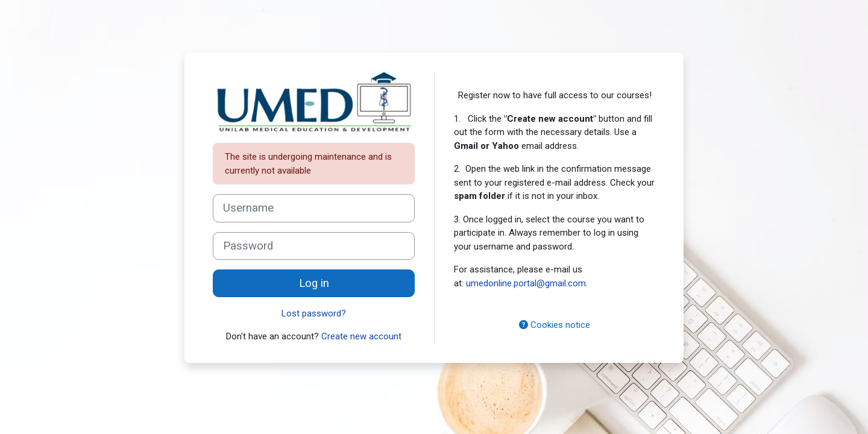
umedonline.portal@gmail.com (526, 283)
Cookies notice (555, 325)
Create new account (361, 336)
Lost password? (314, 313)
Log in (314, 283)
